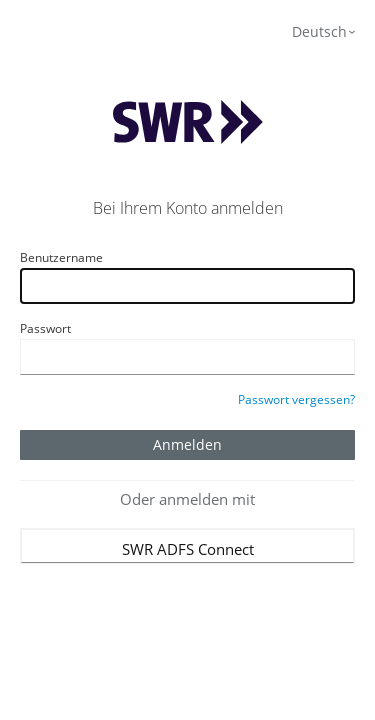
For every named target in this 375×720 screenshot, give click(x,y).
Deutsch (319, 31)
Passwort (45, 328)
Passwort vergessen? (296, 399)
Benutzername (61, 257)
